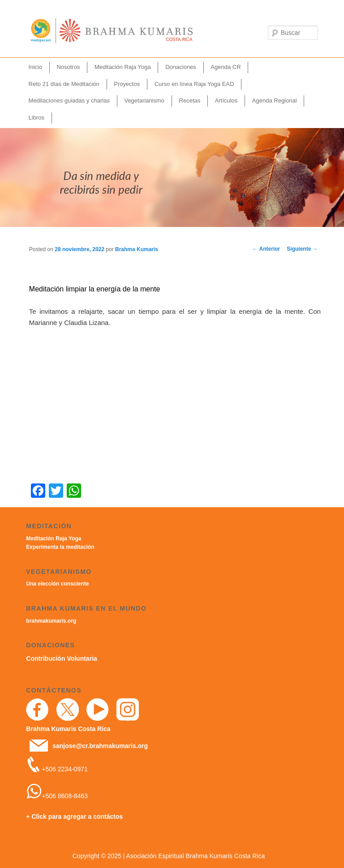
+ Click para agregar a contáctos (74, 817)
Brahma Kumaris (137, 249)
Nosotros (68, 67)
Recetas (190, 100)
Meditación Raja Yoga (123, 67)
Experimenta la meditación (60, 547)
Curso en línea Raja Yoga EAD (194, 84)
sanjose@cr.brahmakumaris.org (100, 746)
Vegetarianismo (144, 100)
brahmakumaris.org (51, 621)
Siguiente (302, 249)
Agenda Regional (275, 100)
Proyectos (127, 84)
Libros (37, 118)
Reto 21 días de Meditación (64, 84)
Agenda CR (226, 67)
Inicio (35, 67)
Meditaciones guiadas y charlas (69, 100)
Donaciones (181, 67)
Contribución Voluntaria (61, 658)
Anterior (267, 249)
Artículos (226, 100)
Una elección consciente (57, 584)
